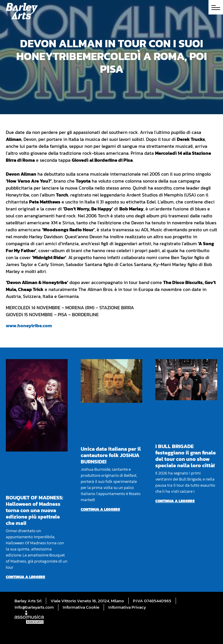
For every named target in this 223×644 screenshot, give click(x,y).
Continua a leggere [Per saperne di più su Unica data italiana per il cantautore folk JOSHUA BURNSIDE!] (100, 509)
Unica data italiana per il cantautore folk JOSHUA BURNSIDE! (111, 455)
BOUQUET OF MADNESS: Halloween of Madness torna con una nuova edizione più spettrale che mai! (35, 510)
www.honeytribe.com (29, 325)
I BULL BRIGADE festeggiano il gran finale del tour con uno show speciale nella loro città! (186, 456)
